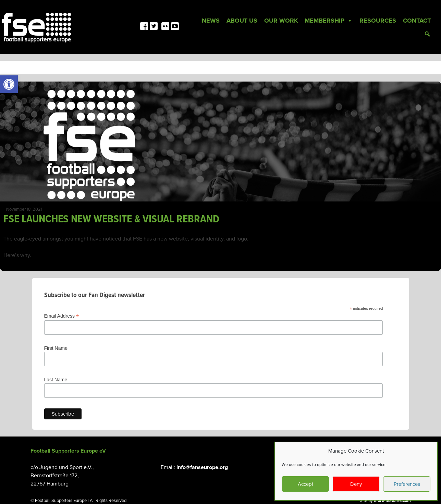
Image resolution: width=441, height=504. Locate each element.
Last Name (56, 380)
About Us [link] (242, 21)
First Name (56, 348)
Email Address (62, 316)
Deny (356, 484)
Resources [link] (378, 21)
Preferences (407, 484)
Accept (305, 484)
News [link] (211, 21)
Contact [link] (417, 21)
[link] (9, 84)
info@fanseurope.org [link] (202, 467)
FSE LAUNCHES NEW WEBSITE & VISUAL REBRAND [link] (111, 219)
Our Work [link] (281, 21)
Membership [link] (329, 21)
